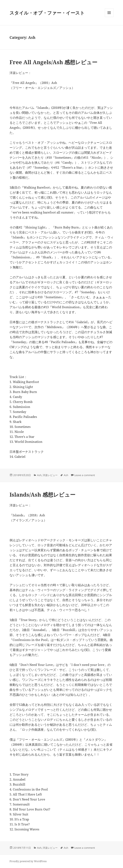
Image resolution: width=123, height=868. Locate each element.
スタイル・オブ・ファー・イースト (47, 13)
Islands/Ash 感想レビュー (42, 495)
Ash (39, 475)
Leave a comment (85, 475)
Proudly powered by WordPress (28, 861)
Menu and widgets (109, 17)
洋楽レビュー (50, 475)
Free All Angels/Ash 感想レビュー (53, 62)
